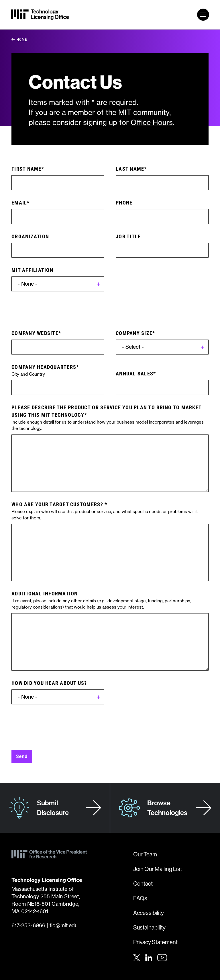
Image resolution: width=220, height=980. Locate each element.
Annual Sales (134, 373)
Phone (124, 202)
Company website (35, 333)
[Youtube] (162, 958)
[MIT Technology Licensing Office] (40, 15)
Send (22, 756)
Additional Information (45, 593)
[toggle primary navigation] (203, 15)
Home (19, 39)
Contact (143, 883)
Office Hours (152, 122)
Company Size (134, 333)
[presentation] (55, 724)
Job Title (128, 236)
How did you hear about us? (49, 683)
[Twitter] (137, 957)
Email (19, 202)
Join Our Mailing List (158, 869)
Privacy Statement (155, 942)
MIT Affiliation (32, 270)
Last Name (130, 169)
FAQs (140, 898)
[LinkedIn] (149, 957)
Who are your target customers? (58, 504)
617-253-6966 (28, 925)
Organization (30, 236)
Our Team (145, 854)
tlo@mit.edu (64, 925)
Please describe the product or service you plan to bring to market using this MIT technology (106, 411)
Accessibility (149, 913)
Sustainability (149, 927)
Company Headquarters (44, 367)
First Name (26, 169)
